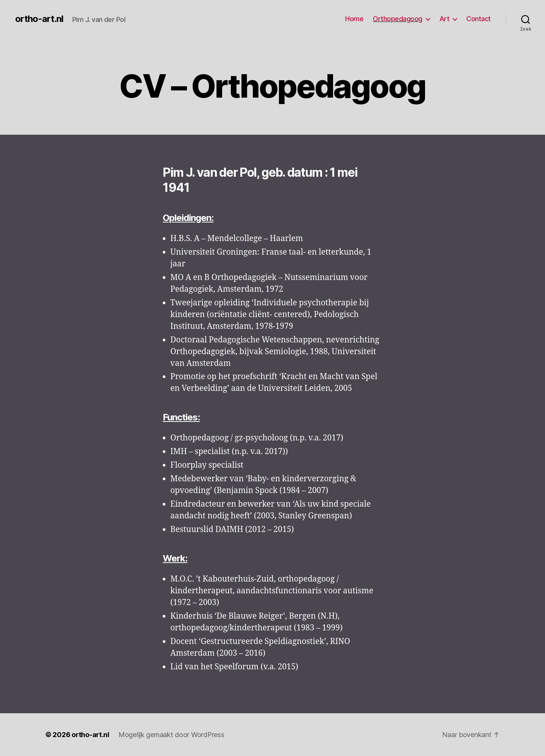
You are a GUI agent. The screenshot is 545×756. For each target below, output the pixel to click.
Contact (479, 19)
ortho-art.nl (39, 19)
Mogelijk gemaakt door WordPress (171, 735)
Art (445, 19)
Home (354, 19)
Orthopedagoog (398, 19)
